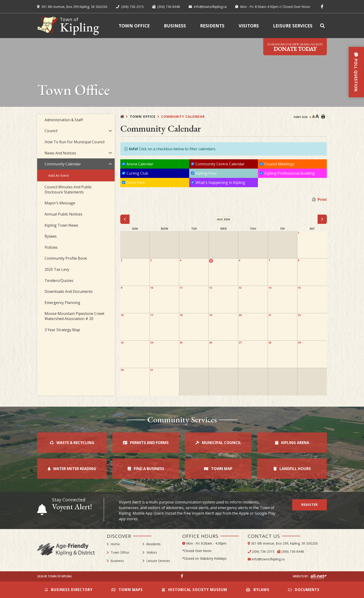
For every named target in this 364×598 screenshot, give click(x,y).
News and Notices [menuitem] (60, 153)
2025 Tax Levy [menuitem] (57, 269)
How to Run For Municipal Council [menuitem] (75, 142)
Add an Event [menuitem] (59, 175)
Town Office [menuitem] (134, 26)
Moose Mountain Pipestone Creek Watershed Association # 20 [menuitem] (75, 316)
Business (117, 561)
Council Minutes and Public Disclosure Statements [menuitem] (68, 190)
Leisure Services (158, 561)
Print (322, 199)
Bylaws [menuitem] (51, 236)
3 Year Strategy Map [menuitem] (62, 330)
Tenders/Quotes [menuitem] (59, 281)
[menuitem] (323, 26)
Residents (154, 544)
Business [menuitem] (175, 26)
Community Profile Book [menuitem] (66, 258)
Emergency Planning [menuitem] (62, 303)
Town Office (143, 116)
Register (310, 505)
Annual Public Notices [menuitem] (63, 214)
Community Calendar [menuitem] (63, 164)
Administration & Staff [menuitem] (64, 120)
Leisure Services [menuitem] (293, 26)
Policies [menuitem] (51, 247)
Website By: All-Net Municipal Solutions (319, 577)
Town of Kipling (68, 26)
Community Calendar (183, 116)
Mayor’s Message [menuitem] (60, 203)
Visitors (152, 552)
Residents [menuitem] (212, 26)
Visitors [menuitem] (249, 26)
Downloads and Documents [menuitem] (69, 291)
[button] (110, 131)
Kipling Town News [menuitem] (61, 225)
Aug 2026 (223, 219)
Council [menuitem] (51, 131)
